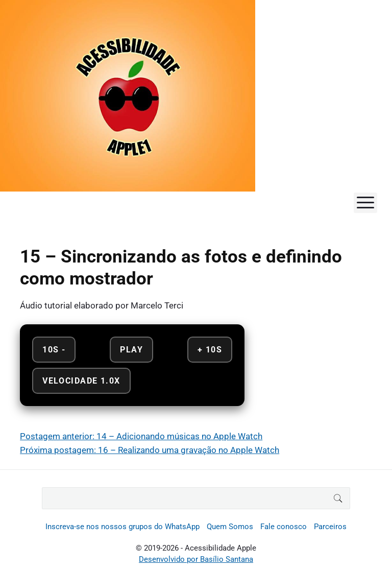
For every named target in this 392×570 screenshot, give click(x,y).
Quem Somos (230, 527)
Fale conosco (284, 527)
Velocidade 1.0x (81, 381)
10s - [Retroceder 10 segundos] (54, 350)
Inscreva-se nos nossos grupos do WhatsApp (122, 527)
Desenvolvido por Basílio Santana (196, 559)
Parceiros (330, 527)
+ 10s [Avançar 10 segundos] (210, 350)
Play (131, 350)
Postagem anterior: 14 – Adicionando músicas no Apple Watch (141, 436)
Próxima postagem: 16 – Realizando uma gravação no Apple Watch (150, 450)
